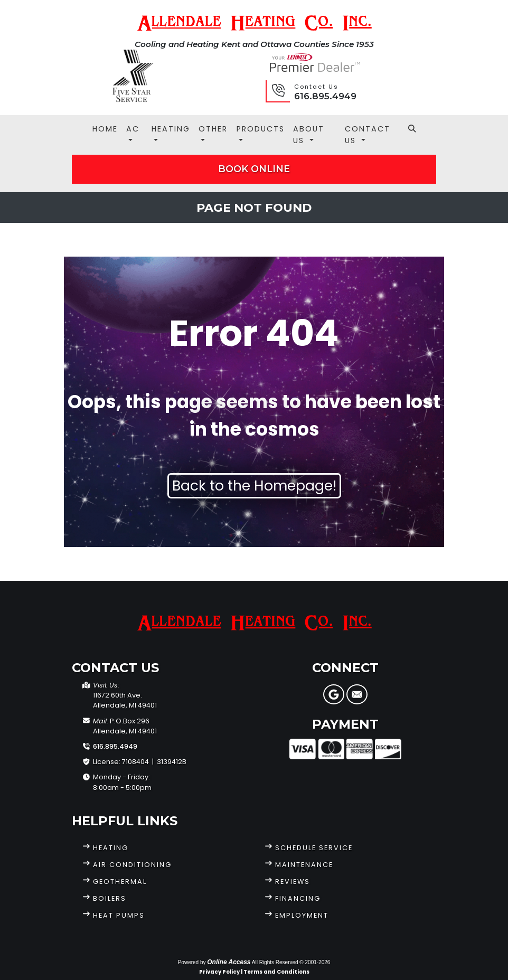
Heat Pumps (119, 915)
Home (105, 129)
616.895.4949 (325, 96)
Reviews (293, 882)
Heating (111, 848)
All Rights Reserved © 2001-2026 (291, 962)
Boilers (110, 898)
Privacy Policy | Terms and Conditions (254, 972)
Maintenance (304, 865)
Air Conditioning (132, 865)
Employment (302, 915)
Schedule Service (314, 848)
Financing (298, 898)
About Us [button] (309, 135)
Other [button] (213, 129)
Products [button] (261, 129)
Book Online (254, 169)
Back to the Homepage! (254, 486)
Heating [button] (171, 129)
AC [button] (133, 129)
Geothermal (120, 882)
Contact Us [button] (368, 135)
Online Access (229, 962)
